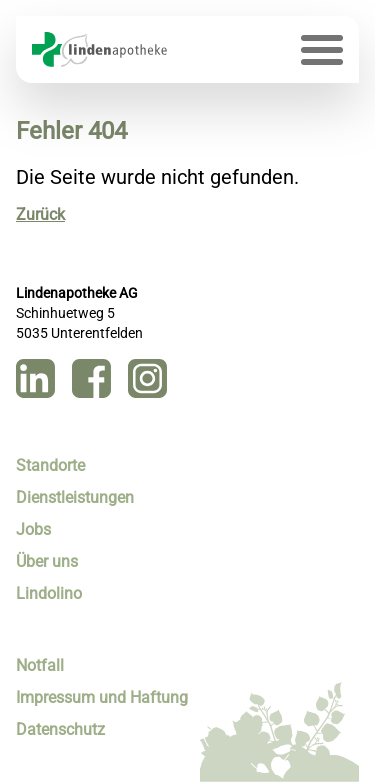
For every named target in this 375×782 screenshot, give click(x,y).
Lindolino (49, 593)
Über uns (47, 561)
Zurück (40, 214)
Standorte (50, 465)
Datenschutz (60, 729)
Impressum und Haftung (102, 697)
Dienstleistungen (75, 497)
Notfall (40, 665)
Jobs (33, 529)
